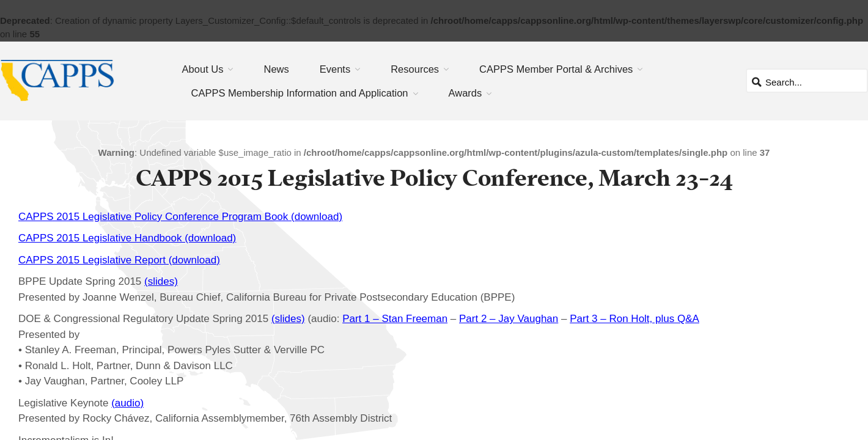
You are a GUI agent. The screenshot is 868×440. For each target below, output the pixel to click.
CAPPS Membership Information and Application (300, 93)
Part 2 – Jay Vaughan (509, 319)
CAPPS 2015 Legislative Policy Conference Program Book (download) (180, 217)
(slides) (161, 281)
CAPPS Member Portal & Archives (556, 69)
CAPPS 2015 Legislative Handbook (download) (127, 238)
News (276, 69)
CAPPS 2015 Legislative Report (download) (119, 260)
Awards (465, 93)
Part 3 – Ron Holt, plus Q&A (634, 319)
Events (335, 69)
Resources (415, 69)
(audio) (127, 403)
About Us (203, 69)
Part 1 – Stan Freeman (395, 319)
